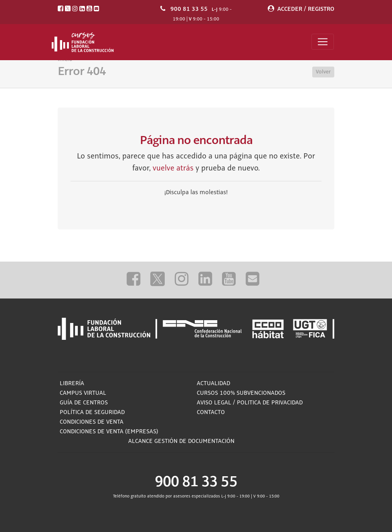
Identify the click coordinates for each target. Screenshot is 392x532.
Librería (72, 384)
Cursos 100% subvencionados (241, 393)
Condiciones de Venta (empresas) (109, 432)
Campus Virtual (83, 393)
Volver (323, 72)
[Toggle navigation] (323, 42)
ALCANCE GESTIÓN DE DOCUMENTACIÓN (181, 441)
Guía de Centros (84, 403)
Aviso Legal (214, 403)
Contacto (211, 412)
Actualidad (213, 384)
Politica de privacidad (270, 403)
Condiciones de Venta (92, 422)
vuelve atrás (173, 169)
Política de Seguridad (92, 412)
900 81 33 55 (189, 9)
